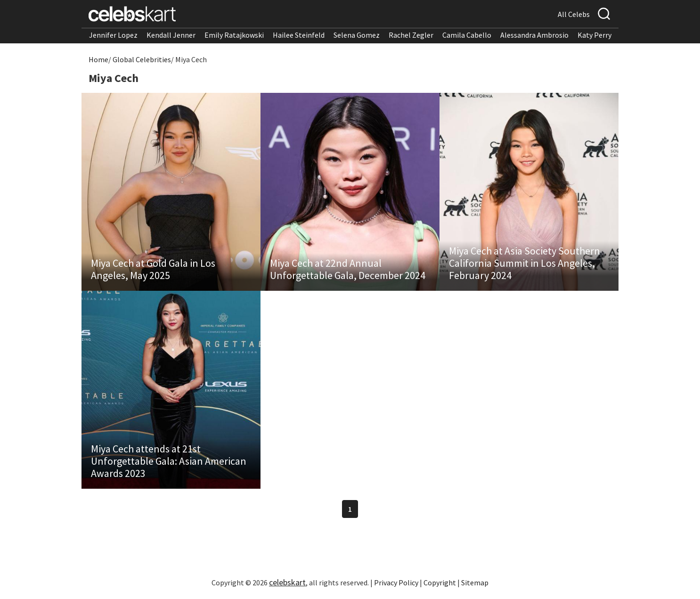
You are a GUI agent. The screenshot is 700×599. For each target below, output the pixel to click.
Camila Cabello (467, 35)
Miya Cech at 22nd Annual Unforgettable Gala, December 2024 (348, 269)
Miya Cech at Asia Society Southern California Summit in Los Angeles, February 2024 (525, 263)
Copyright (440, 583)
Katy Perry (594, 35)
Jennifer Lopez (113, 35)
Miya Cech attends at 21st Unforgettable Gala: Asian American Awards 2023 (169, 461)
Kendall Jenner (171, 35)
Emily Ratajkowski (234, 35)
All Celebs (574, 14)
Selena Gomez (357, 35)
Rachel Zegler (411, 35)
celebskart (287, 582)
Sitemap (475, 583)
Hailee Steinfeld (299, 35)
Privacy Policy (396, 583)
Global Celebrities (142, 59)
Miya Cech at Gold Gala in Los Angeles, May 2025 (153, 269)
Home (98, 59)
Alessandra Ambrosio (534, 35)
